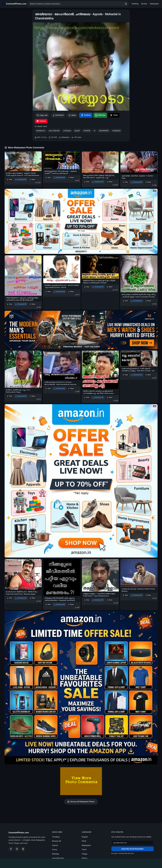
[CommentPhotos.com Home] (14, 4)
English (85, 837)
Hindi (84, 841)
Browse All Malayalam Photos (81, 802)
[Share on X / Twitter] (114, 115)
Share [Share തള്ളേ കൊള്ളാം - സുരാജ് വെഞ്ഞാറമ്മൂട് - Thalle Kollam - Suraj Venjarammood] (110, 600)
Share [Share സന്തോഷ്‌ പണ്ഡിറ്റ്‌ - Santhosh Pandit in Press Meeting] (148, 595)
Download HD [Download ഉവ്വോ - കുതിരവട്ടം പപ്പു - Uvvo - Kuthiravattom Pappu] (21, 396)
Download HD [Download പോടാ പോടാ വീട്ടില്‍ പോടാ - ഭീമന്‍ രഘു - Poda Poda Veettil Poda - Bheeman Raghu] (21, 598)
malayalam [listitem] (116, 131)
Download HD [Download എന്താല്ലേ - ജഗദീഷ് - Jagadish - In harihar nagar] (137, 182)
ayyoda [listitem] (77, 131)
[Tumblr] (23, 849)
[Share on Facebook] (86, 115)
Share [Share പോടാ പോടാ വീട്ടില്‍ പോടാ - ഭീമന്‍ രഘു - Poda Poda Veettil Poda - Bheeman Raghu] (32, 598)
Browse (144, 4)
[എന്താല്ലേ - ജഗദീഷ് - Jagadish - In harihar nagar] (139, 162)
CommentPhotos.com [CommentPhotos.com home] (19, 833)
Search (55, 845)
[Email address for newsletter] (133, 843)
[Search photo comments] (76, 4)
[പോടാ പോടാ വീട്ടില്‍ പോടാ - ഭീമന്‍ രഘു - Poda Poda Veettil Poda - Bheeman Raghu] (23, 574)
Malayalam (154, 4)
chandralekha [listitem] (104, 131)
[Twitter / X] (17, 849)
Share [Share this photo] (72, 115)
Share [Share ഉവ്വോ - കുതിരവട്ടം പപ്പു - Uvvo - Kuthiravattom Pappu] (32, 396)
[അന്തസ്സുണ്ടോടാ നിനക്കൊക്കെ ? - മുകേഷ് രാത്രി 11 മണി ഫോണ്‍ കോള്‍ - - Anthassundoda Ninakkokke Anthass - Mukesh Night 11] (62, 160)
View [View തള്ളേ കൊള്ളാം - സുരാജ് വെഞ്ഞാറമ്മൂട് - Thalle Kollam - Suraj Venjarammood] (87, 600)
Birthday (56, 854)
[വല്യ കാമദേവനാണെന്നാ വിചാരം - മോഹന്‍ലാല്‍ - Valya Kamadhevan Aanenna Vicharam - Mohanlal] (62, 365)
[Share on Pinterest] (41, 121)
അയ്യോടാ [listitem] (41, 131)
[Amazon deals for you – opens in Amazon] (81, 330)
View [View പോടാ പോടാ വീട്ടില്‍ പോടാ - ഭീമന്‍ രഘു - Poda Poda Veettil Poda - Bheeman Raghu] (10, 598)
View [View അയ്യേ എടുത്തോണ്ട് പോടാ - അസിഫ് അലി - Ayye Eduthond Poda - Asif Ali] (48, 292)
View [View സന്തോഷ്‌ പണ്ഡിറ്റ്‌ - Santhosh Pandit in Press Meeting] (125, 595)
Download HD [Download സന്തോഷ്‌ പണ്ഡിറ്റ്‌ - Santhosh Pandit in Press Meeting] (137, 595)
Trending (135, 4)
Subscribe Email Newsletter (132, 849)
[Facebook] (11, 849)
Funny (55, 849)
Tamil (84, 849)
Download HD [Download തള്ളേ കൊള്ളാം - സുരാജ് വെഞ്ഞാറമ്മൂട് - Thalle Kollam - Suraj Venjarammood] (98, 600)
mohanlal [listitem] (87, 131)
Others (85, 858)
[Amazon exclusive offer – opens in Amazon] (81, 688)
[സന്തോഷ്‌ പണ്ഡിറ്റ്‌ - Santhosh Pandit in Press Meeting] (139, 573)
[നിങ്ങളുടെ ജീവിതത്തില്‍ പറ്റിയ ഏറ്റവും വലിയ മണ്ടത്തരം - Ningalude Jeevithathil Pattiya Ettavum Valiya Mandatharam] (62, 578)
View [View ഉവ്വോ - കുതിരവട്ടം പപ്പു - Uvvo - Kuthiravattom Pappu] (10, 396)
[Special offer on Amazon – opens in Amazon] (81, 221)
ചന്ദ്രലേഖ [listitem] (67, 131)
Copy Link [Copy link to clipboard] (42, 115)
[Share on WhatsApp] (100, 115)
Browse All (57, 841)
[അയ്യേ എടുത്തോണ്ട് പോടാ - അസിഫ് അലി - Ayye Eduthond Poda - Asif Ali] (62, 269)
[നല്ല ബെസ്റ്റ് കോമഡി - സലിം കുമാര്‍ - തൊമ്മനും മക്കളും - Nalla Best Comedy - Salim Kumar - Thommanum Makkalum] (139, 359)
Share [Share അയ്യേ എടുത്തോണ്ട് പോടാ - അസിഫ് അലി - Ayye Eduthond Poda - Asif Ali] (71, 292)
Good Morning (58, 858)
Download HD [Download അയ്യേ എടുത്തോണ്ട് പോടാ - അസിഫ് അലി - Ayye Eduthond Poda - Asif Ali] (59, 292)
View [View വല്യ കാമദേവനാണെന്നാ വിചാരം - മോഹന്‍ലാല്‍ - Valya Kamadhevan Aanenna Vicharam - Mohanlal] (48, 388)
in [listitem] (95, 131)
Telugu (85, 854)
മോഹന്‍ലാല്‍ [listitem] (54, 131)
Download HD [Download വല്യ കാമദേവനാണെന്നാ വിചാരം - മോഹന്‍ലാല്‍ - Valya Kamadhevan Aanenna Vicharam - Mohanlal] (59, 388)
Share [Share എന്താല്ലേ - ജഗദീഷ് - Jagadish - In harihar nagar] (148, 182)
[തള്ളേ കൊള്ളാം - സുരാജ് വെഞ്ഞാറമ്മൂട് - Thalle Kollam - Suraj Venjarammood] (100, 575)
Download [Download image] (58, 115)
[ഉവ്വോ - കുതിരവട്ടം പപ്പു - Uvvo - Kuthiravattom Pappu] (23, 369)
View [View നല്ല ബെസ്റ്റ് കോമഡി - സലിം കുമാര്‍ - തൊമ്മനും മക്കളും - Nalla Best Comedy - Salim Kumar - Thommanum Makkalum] (125, 375)
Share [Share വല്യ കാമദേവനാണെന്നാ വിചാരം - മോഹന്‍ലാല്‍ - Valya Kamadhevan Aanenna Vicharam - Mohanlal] (71, 388)
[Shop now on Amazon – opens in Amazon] (81, 481)
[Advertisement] (81, 863)
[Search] (126, 4)
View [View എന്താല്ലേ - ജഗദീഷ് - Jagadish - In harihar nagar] (125, 182)
